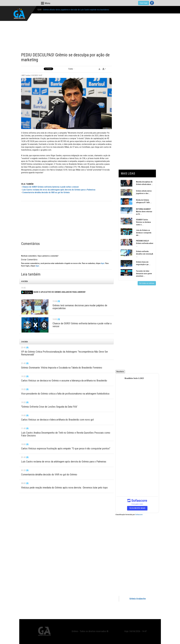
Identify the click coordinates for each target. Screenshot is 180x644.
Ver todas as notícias (147, 283)
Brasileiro (120, 372)
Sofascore (139, 515)
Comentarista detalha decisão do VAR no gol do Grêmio (46, 192)
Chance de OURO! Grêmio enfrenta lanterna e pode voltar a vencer (51, 187)
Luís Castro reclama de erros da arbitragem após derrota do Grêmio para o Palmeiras (59, 190)
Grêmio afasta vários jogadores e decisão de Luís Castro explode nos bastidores (76, 10)
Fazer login (144, 3)
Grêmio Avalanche (138, 599)
